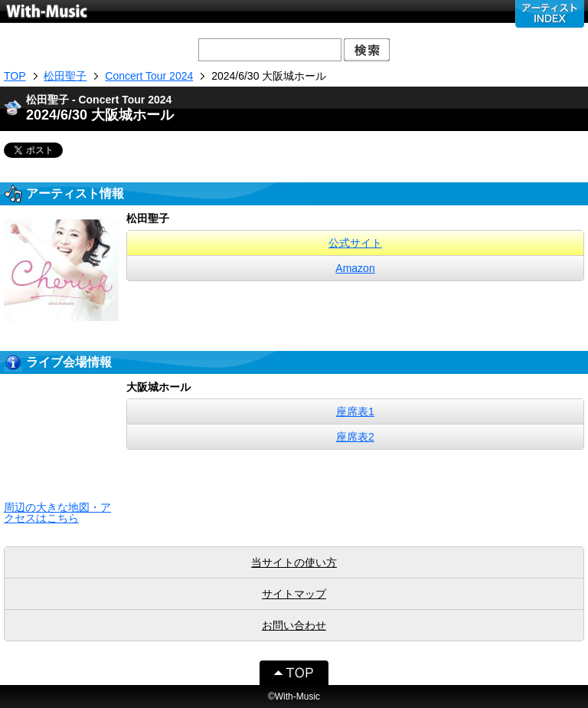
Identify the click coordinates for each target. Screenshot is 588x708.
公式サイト (355, 243)
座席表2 (355, 437)
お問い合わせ (294, 625)
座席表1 (355, 411)
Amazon (355, 268)
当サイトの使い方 (294, 562)
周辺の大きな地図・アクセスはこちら (57, 513)
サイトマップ (294, 594)
